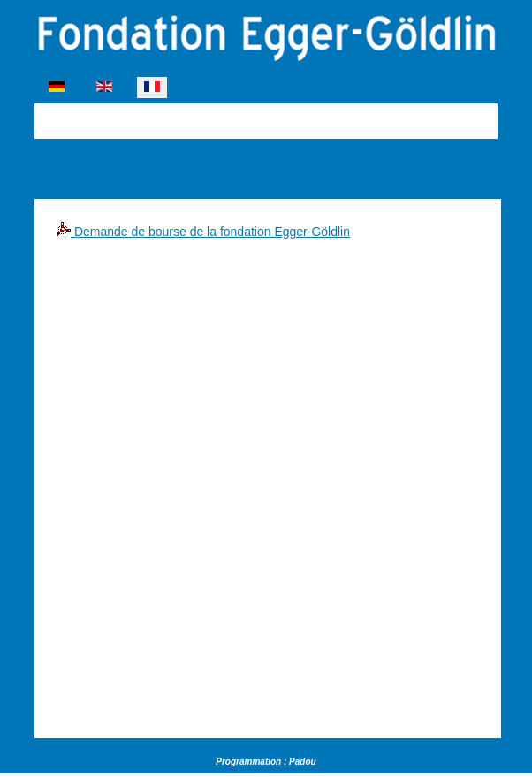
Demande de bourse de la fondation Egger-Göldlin (203, 232)
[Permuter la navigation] (46, 118)
